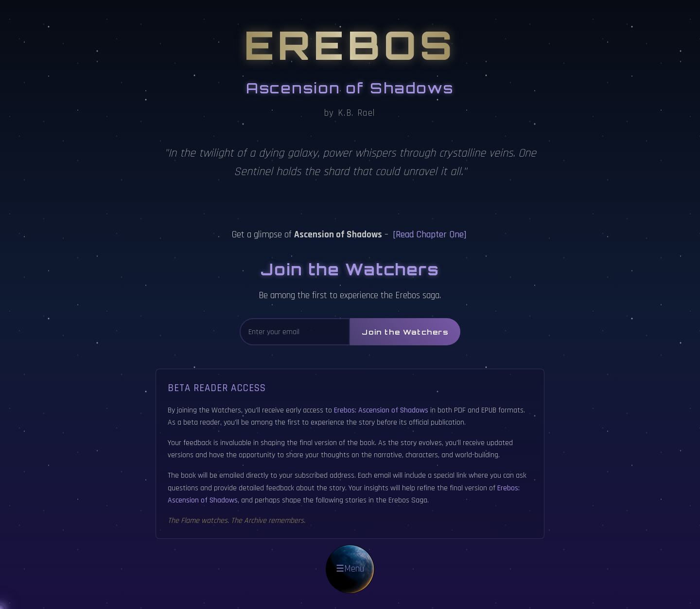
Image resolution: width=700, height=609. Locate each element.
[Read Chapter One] (430, 235)
